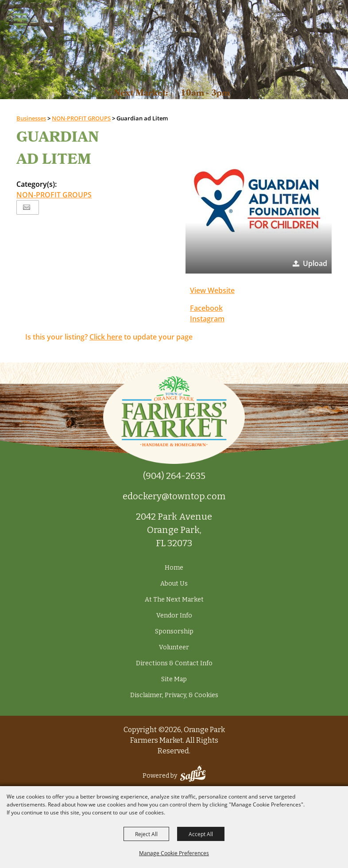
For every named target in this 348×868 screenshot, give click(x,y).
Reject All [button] (146, 834)
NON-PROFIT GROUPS (54, 195)
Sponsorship (174, 631)
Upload (315, 263)
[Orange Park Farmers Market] (174, 40)
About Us (174, 584)
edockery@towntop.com (174, 496)
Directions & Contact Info (174, 663)
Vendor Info (174, 615)
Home (174, 568)
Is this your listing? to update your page (109, 337)
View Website (212, 290)
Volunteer (174, 647)
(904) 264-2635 (174, 476)
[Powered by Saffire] (193, 776)
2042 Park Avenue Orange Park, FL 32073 (174, 530)
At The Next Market (174, 600)
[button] (259, 201)
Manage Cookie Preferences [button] (174, 853)
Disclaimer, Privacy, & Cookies (174, 695)
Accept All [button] (201, 834)
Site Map (174, 679)
